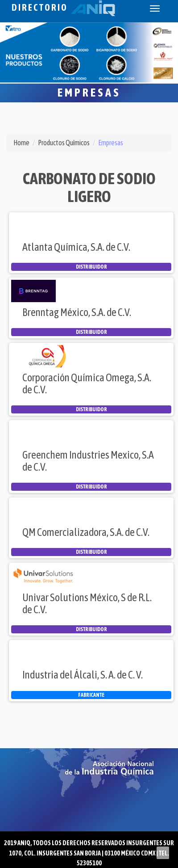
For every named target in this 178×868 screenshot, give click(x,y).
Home (21, 143)
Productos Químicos (64, 143)
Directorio (63, 7)
